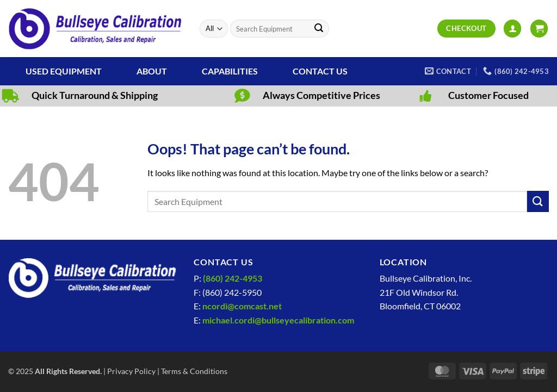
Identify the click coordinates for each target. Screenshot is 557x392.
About (152, 71)
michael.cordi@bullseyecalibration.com (278, 320)
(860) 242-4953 (233, 278)
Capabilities (230, 71)
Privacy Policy (131, 371)
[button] (512, 29)
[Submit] (319, 29)
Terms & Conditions (194, 371)
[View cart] (539, 29)
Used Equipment (64, 71)
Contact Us (320, 71)
